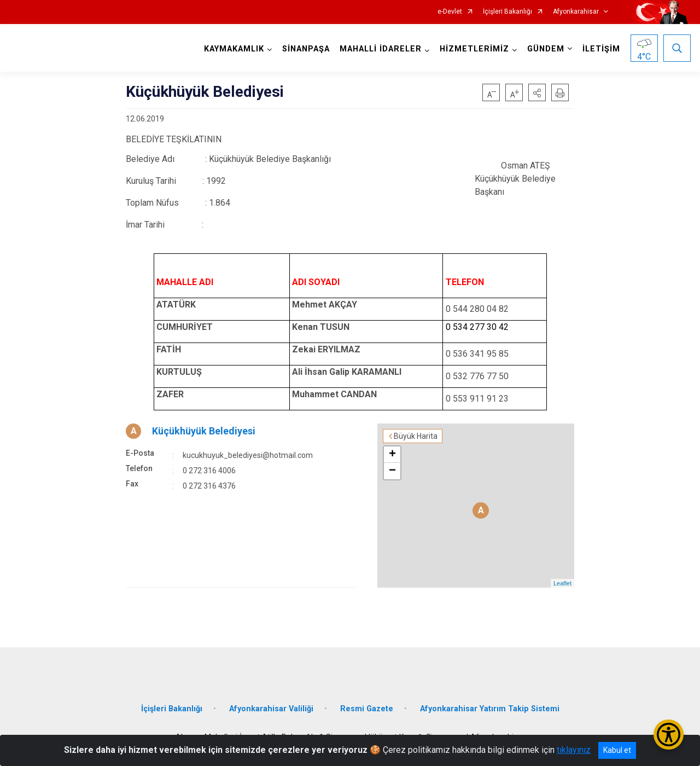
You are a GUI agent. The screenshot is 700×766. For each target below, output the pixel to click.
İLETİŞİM (601, 49)
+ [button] (392, 455)
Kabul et (617, 750)
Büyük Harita (416, 436)
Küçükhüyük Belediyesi (204, 431)
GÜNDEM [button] (546, 49)
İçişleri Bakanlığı (507, 12)
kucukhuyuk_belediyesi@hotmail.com (248, 455)
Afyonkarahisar (576, 12)
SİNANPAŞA (306, 49)
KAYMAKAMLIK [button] (234, 49)
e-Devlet (450, 12)
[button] (537, 92)
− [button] (392, 471)
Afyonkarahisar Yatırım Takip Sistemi (490, 709)
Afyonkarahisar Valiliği (271, 709)
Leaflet (562, 583)
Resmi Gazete (367, 709)
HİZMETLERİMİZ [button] (474, 49)
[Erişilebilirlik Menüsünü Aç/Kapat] (669, 735)
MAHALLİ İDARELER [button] (381, 49)
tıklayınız (574, 750)
